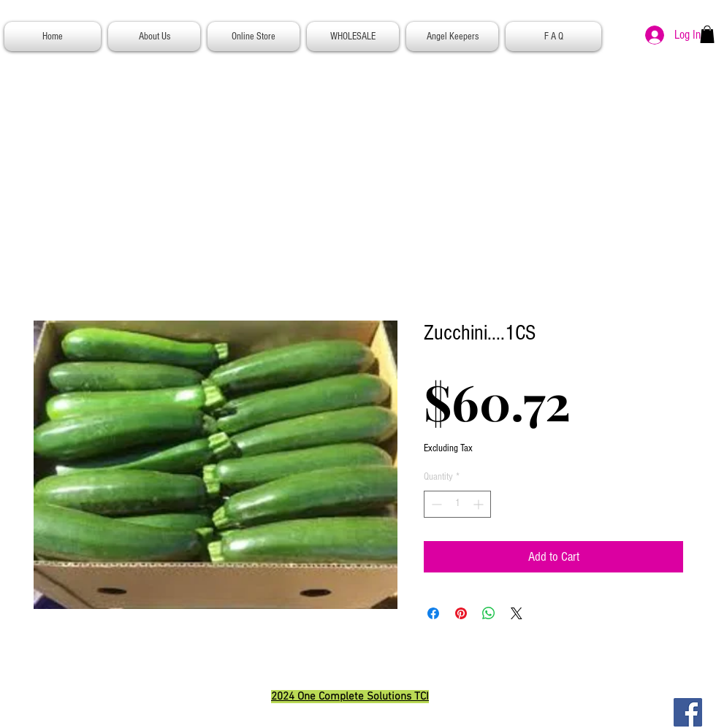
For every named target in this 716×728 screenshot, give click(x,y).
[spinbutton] (457, 504)
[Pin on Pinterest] (461, 613)
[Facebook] (688, 712)
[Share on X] (517, 613)
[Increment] (480, 504)
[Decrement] (435, 504)
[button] (707, 34)
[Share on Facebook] (433, 613)
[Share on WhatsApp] (489, 613)
